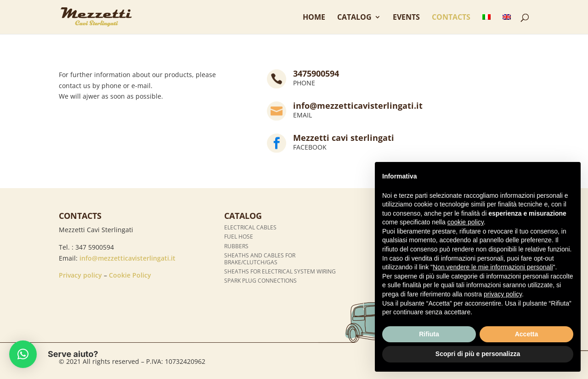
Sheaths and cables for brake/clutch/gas (260, 259)
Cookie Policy (130, 275)
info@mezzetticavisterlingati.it (358, 106)
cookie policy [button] (466, 222)
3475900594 (316, 73)
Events (406, 18)
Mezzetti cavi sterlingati (344, 138)
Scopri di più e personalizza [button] (478, 354)
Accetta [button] (527, 334)
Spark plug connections (260, 281)
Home (314, 18)
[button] (23, 354)
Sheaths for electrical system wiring (280, 271)
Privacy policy (80, 275)
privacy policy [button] (503, 294)
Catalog (354, 18)
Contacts (451, 18)
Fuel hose (239, 237)
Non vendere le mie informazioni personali (493, 267)
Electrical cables (250, 227)
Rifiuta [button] (429, 334)
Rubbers (236, 246)
